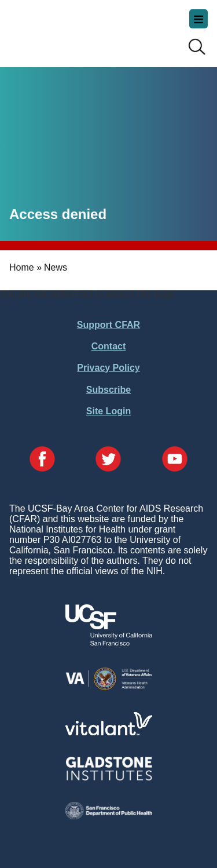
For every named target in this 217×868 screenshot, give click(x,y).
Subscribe (108, 390)
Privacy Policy (108, 368)
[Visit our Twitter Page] (108, 460)
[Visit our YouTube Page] (175, 460)
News (56, 267)
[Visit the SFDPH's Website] (109, 816)
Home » (25, 267)
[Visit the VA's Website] (109, 688)
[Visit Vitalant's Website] (109, 732)
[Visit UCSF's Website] (109, 642)
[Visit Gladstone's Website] (109, 778)
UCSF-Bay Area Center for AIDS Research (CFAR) (67, 29)
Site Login (108, 411)
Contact (109, 346)
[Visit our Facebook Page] (42, 460)
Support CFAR (108, 325)
